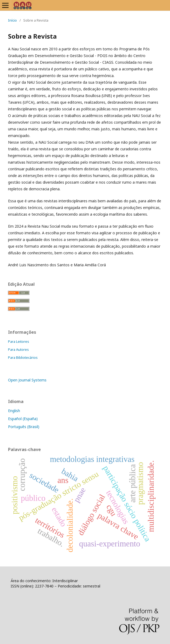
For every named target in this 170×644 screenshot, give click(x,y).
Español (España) (23, 419)
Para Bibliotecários (23, 357)
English (14, 411)
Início (12, 20)
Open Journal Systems (27, 380)
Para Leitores (19, 341)
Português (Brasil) (24, 427)
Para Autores (18, 349)
